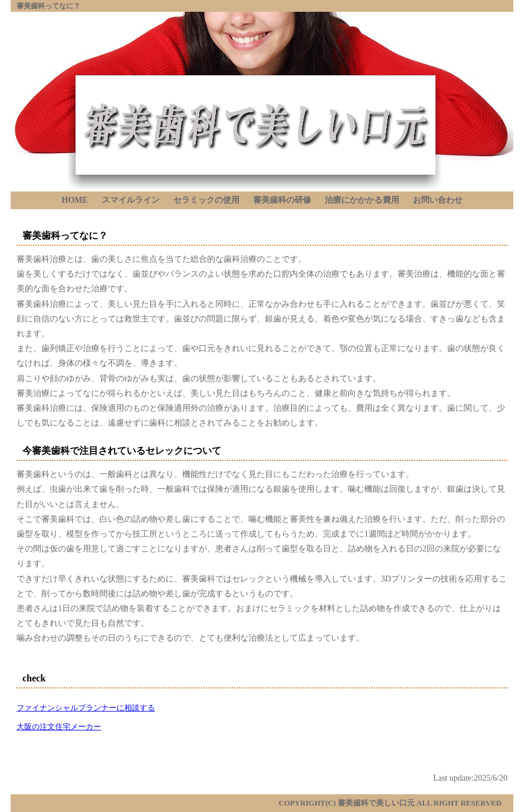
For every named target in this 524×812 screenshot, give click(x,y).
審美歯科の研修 (282, 200)
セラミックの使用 (206, 200)
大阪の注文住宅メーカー (59, 727)
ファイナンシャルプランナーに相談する (86, 708)
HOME (75, 200)
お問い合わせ (438, 200)
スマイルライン (131, 200)
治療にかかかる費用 (362, 200)
